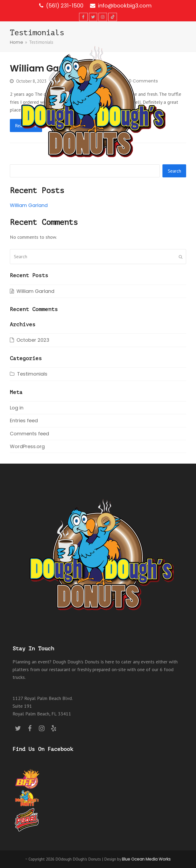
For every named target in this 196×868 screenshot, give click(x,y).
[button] (183, 101)
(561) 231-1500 (65, 6)
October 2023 (33, 340)
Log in (17, 408)
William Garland (29, 205)
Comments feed (29, 434)
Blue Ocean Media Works (146, 859)
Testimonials (32, 374)
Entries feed (24, 421)
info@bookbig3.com (125, 6)
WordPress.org (27, 446)
